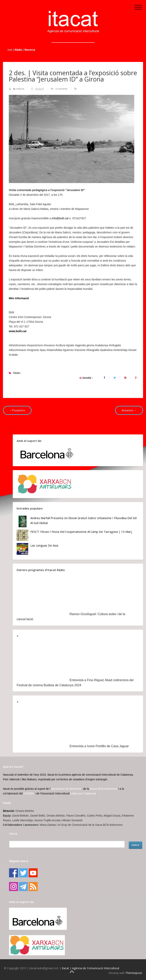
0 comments (62, 89)
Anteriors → (129, 410)
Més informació (19, 298)
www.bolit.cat (18, 331)
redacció (20, 89)
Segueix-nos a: (19, 861)
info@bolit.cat (60, 218)
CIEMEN (29, 793)
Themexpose (134, 973)
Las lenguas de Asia (44, 545)
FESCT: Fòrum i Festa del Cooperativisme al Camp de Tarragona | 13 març (81, 532)
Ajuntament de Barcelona (66, 789)
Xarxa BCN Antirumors (104, 789)
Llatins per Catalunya (83, 793)
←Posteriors (17, 410)
